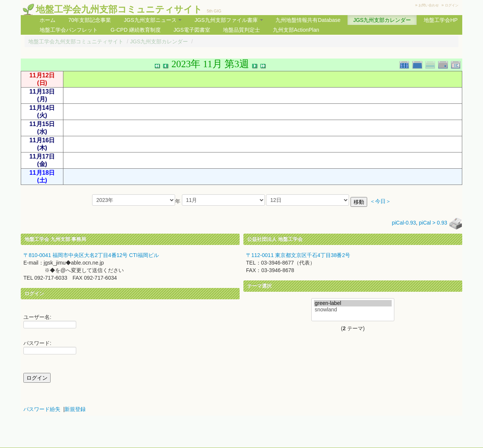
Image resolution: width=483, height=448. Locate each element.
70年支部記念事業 (90, 20)
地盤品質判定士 (241, 30)
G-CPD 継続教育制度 (136, 30)
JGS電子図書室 (192, 30)
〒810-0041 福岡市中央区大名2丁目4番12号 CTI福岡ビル (91, 255)
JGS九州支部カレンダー (382, 20)
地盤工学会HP (441, 20)
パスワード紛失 (42, 409)
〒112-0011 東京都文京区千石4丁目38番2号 (298, 255)
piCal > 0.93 (433, 223)
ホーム (48, 20)
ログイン (452, 5)
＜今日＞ (380, 201)
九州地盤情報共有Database (308, 20)
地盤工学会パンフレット (69, 30)
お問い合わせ (429, 5)
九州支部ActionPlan (296, 30)
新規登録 (75, 409)
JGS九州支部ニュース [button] (153, 20)
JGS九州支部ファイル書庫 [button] (228, 20)
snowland (353, 310)
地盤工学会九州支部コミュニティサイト (119, 9)
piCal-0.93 (404, 223)
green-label (353, 303)
